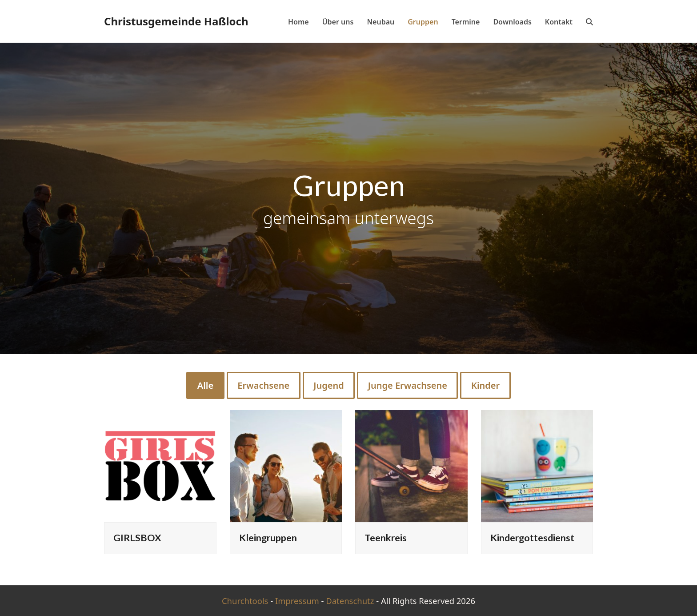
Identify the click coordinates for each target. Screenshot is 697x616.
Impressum (297, 601)
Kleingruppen (268, 538)
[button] (589, 21)
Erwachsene (263, 385)
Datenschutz (350, 601)
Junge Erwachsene (408, 385)
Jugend (328, 385)
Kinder (485, 385)
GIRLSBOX (137, 538)
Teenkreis (386, 538)
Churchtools (245, 601)
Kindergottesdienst (532, 538)
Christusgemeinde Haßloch (176, 21)
